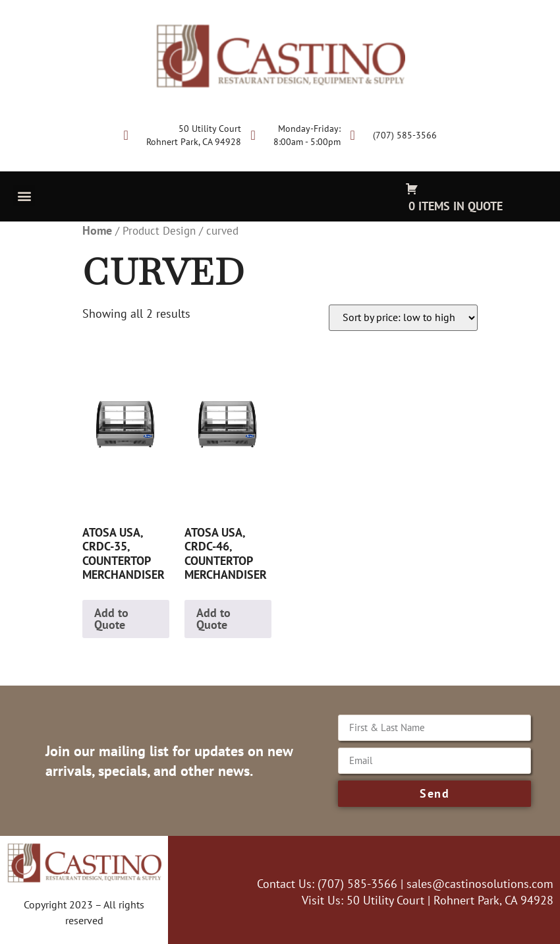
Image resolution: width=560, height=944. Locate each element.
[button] (24, 195)
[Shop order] (403, 318)
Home (97, 230)
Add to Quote (111, 619)
